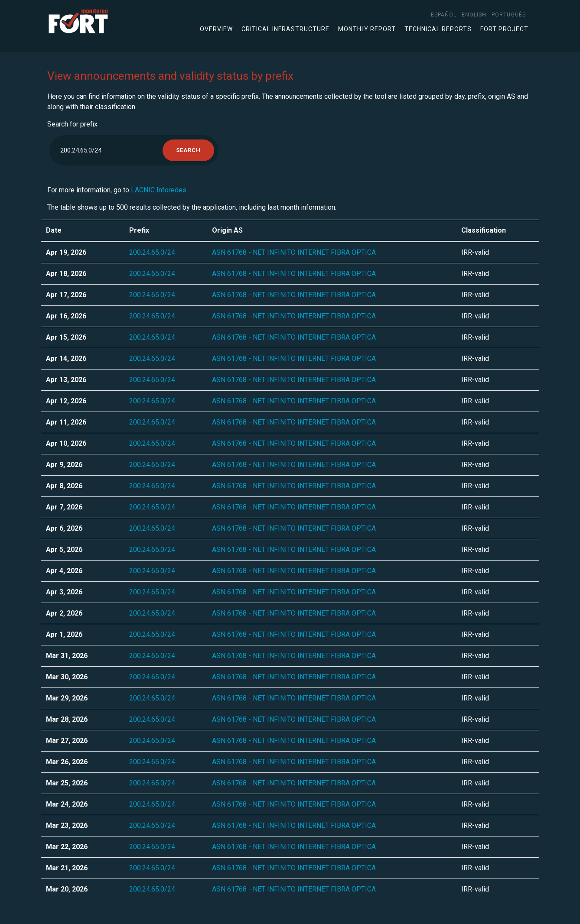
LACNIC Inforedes (159, 190)
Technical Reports (438, 29)
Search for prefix (72, 124)
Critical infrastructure (285, 29)
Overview (216, 29)
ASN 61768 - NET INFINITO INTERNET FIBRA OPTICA (294, 252)
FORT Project (504, 29)
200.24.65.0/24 (152, 252)
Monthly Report (367, 29)
